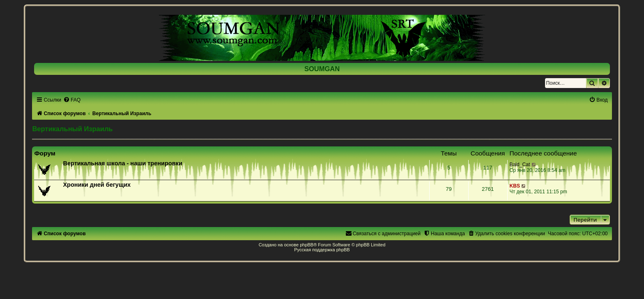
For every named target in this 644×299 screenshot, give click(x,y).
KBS (515, 186)
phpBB (307, 245)
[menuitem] (72, 100)
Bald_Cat (520, 165)
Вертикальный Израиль (72, 129)
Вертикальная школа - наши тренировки (122, 163)
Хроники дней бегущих (97, 185)
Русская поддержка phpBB (322, 250)
